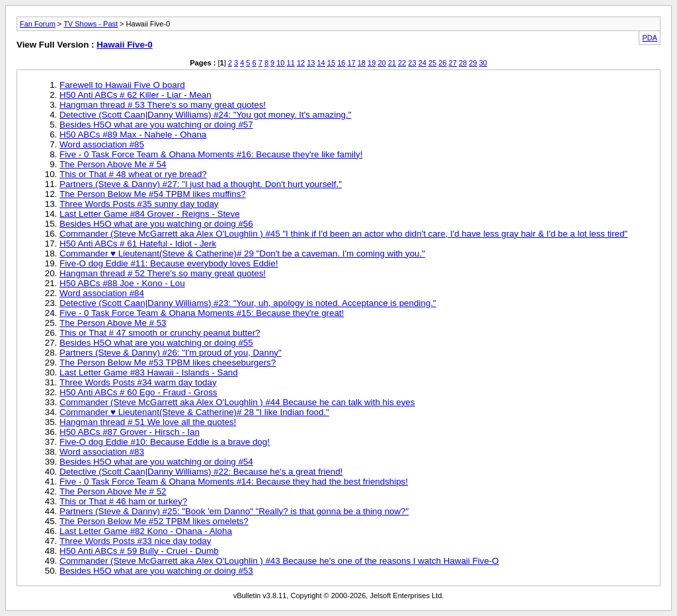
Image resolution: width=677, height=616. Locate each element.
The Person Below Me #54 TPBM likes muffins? (153, 194)
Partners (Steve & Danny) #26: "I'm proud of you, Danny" (171, 353)
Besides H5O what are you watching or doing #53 (156, 571)
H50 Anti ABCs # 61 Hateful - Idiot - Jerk (138, 244)
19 (372, 63)
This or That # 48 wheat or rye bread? (133, 174)
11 (291, 63)
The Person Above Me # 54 (113, 164)
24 (422, 63)
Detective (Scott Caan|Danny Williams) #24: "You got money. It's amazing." (205, 115)
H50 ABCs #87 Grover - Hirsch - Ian (130, 432)
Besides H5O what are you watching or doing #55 (156, 343)
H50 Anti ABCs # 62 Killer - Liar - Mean (136, 95)
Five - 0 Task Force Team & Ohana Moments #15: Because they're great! (202, 313)
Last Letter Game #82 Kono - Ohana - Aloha (146, 531)
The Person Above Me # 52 (113, 491)
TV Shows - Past (91, 24)
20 (381, 63)
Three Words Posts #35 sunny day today (139, 204)
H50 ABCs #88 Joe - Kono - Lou (122, 283)
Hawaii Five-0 (124, 45)
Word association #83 (102, 452)
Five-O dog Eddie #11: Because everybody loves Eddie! (169, 263)
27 (453, 63)
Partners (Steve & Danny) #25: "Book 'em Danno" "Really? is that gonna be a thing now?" (234, 511)
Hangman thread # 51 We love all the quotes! (148, 422)
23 (412, 63)
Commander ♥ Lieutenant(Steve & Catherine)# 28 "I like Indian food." (194, 412)
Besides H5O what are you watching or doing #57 (156, 125)
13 (311, 63)
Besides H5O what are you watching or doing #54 (156, 462)
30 (483, 63)
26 (442, 63)
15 (331, 63)
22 (402, 63)
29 (473, 63)
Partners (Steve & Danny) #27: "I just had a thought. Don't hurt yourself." (201, 184)
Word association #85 (102, 144)
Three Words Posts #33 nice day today (135, 541)
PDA (650, 38)
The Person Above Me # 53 (113, 323)
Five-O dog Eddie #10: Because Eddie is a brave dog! (165, 442)
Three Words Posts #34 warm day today (138, 382)
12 (301, 63)
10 (280, 63)
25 (432, 63)
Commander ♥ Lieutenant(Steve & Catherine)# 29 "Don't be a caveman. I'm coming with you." (242, 253)
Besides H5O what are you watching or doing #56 (156, 224)
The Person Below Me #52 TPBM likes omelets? (154, 521)
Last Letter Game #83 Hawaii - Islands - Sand (149, 372)
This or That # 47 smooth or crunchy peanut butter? (160, 333)
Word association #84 (102, 293)
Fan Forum (38, 24)
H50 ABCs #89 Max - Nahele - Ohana (133, 135)
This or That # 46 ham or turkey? (123, 501)
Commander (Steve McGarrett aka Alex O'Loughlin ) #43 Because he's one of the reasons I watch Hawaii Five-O (279, 561)
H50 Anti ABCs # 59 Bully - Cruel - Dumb (139, 551)
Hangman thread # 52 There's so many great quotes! (163, 273)
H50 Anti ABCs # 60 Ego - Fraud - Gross (139, 392)
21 (392, 63)
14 (321, 63)
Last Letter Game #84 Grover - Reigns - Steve (150, 214)
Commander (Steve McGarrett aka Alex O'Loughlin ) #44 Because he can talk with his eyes (237, 402)
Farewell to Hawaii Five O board (122, 85)
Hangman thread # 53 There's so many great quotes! (163, 105)
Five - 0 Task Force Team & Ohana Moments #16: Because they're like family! (211, 154)
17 (351, 63)
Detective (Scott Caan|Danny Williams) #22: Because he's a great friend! (201, 472)
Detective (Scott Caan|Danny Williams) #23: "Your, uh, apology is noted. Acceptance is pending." (248, 303)
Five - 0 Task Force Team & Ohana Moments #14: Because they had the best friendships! (234, 481)
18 (362, 63)
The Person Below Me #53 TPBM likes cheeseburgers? (168, 363)
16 (341, 63)
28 (463, 63)
